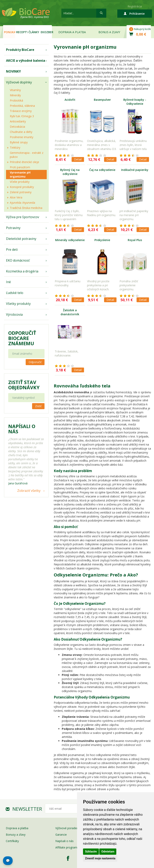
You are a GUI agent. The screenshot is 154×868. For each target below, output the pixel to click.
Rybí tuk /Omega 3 (22, 116)
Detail (78, 159)
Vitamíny (15, 90)
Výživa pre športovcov (23, 217)
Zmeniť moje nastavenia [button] (100, 858)
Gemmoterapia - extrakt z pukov (27, 155)
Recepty (22, 32)
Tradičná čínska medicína (26, 208)
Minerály (15, 95)
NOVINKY (13, 71)
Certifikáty (12, 841)
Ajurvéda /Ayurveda (22, 203)
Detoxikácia (17, 127)
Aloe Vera (16, 197)
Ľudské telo (15, 293)
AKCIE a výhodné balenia (26, 61)
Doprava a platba (72, 32)
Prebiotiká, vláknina (22, 106)
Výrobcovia (14, 314)
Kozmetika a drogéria (22, 271)
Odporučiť (35, 362)
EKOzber (46, 32)
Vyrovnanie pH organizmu (20, 174)
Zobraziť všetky (29, 491)
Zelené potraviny (21, 192)
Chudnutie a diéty (21, 132)
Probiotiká (16, 100)
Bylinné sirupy (19, 142)
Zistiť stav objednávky (24, 385)
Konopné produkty (22, 187)
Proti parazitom (20, 167)
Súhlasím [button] (91, 852)
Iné (8, 282)
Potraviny (13, 228)
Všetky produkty (18, 304)
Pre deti (12, 250)
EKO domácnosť (18, 260)
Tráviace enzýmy (21, 111)
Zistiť (38, 406)
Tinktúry (15, 147)
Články (34, 32)
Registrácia (135, 6)
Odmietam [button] (108, 852)
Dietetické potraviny (21, 239)
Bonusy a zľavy (16, 835)
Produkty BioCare (20, 50)
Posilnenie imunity (22, 137)
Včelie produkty (20, 182)
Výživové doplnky (19, 82)
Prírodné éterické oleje (24, 162)
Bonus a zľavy (109, 32)
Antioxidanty (18, 121)
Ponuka (10, 32)
